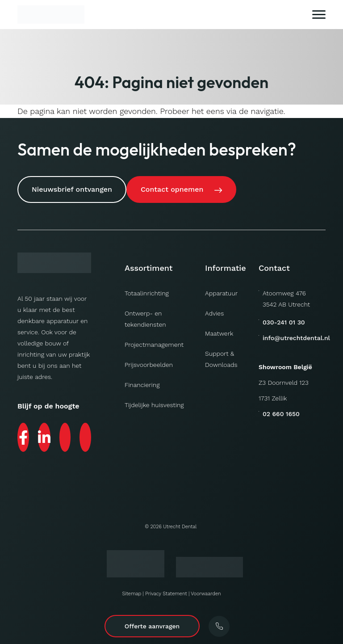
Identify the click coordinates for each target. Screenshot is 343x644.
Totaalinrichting (147, 293)
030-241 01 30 (284, 322)
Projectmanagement (154, 345)
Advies (214, 313)
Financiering (142, 385)
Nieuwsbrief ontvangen (72, 189)
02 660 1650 (281, 414)
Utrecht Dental (180, 527)
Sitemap (132, 594)
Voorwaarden (206, 594)
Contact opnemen (172, 189)
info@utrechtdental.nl (296, 338)
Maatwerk (219, 333)
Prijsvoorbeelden (149, 365)
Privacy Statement (166, 594)
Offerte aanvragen (152, 626)
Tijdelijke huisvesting (154, 405)
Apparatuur (221, 293)
